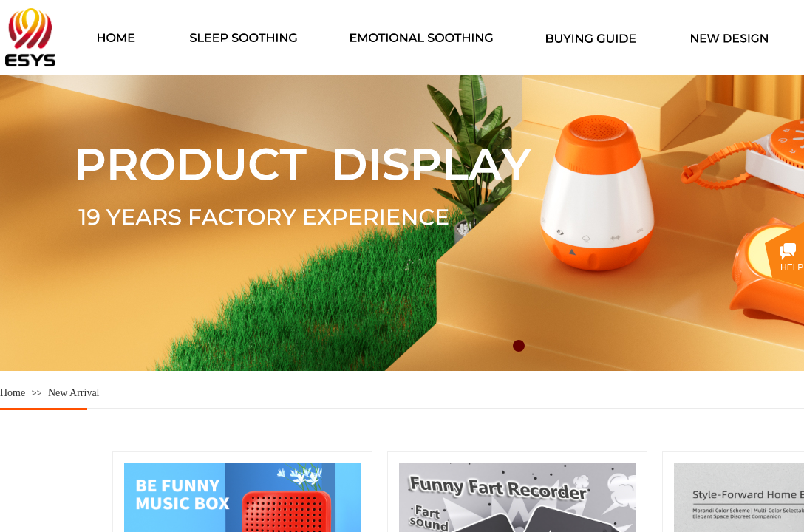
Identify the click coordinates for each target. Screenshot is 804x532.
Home (13, 393)
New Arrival (74, 393)
